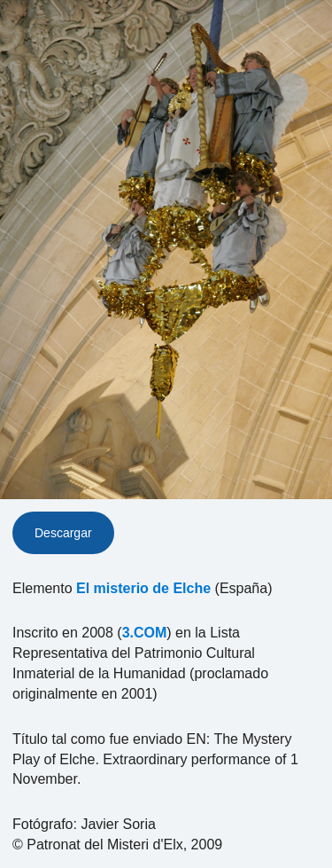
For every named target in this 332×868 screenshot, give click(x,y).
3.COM (145, 633)
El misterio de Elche (143, 588)
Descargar (63, 533)
